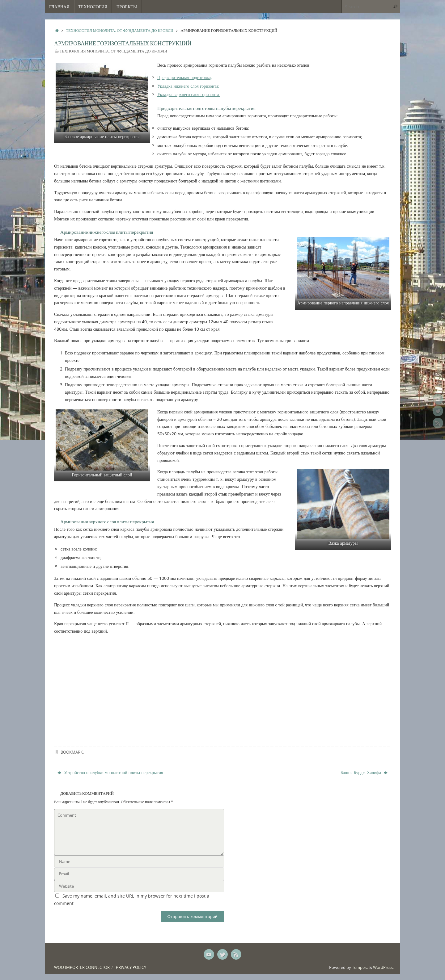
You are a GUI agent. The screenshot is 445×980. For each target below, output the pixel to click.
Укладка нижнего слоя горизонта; (188, 86)
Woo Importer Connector (82, 967)
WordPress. (384, 967)
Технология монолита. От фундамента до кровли (120, 30)
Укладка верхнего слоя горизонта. (189, 94)
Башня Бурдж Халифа (364, 772)
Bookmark (72, 752)
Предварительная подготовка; (185, 77)
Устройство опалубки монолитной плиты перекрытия (110, 772)
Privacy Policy (131, 967)
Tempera (360, 967)
